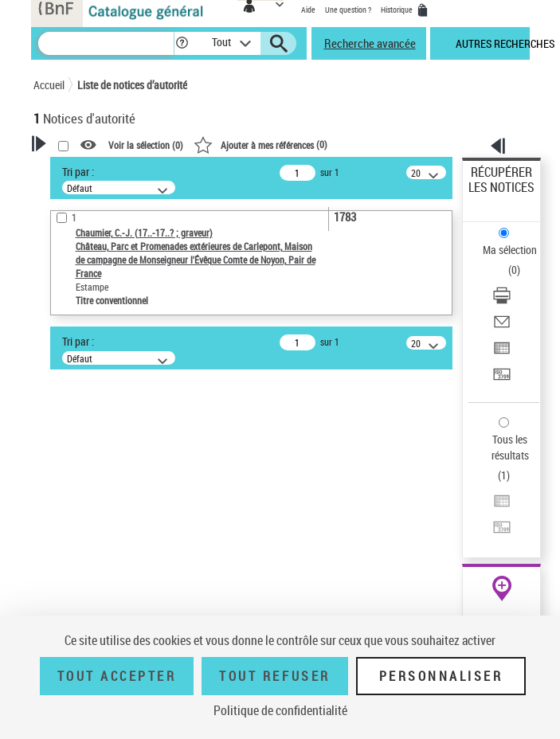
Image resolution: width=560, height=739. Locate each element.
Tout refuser (274, 676)
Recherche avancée (370, 43)
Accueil (49, 85)
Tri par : (78, 172)
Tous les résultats (510, 447)
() (260, 144)
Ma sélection (510, 250)
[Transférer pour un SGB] (502, 379)
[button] (182, 43)
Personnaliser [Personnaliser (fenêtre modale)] (441, 676)
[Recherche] (106, 43)
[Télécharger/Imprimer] (502, 301)
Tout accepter (117, 676)
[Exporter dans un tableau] (502, 353)
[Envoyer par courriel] (502, 327)
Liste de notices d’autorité (132, 85)
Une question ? (348, 10)
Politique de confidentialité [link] (280, 710)
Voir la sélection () (146, 145)
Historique (397, 10)
